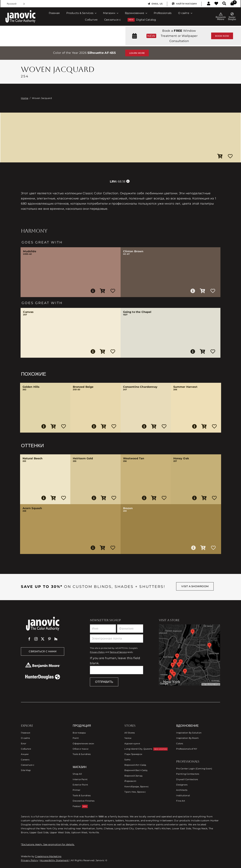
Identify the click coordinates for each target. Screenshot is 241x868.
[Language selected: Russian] (16, 4)
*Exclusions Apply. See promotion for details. (48, 844)
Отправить (104, 682)
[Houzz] (56, 639)
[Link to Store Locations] (189, 655)
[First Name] (103, 629)
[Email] (116, 639)
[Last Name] (130, 629)
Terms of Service (118, 652)
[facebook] (29, 639)
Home (25, 98)
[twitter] (43, 639)
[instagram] (36, 639)
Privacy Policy (97, 652)
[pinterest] (49, 639)
